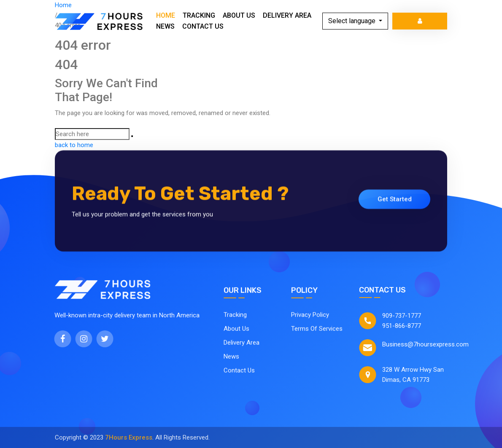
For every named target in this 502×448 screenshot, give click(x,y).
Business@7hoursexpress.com (431, 344)
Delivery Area (287, 15)
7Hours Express (129, 437)
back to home (74, 145)
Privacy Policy (310, 317)
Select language (353, 21)
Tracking (199, 15)
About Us (239, 15)
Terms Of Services (317, 331)
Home (166, 15)
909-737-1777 (407, 316)
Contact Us (203, 26)
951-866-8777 (407, 326)
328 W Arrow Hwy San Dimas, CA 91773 (418, 375)
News (165, 26)
